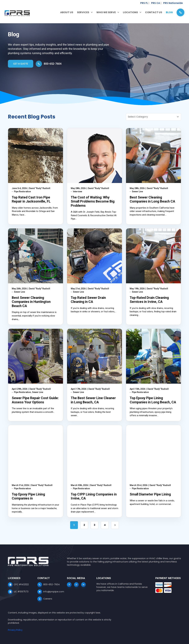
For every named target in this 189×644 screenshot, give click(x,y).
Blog (169, 12)
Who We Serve (106, 12)
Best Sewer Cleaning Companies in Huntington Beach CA (31, 302)
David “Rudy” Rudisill (40, 188)
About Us (67, 12)
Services (83, 12)
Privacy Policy (15, 630)
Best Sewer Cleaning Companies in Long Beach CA (152, 199)
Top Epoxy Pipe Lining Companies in (28, 496)
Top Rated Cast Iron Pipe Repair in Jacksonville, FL (31, 199)
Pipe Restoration (22, 192)
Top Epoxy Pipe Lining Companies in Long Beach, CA (153, 400)
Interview (78, 192)
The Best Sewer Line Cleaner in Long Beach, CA (93, 400)
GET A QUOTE (21, 64)
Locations (130, 12)
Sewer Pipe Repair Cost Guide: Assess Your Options (35, 400)
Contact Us (154, 12)
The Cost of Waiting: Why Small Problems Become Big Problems (93, 201)
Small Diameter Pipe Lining (150, 494)
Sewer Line (137, 192)
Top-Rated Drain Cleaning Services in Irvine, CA (149, 300)
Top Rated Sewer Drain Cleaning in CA (88, 300)
